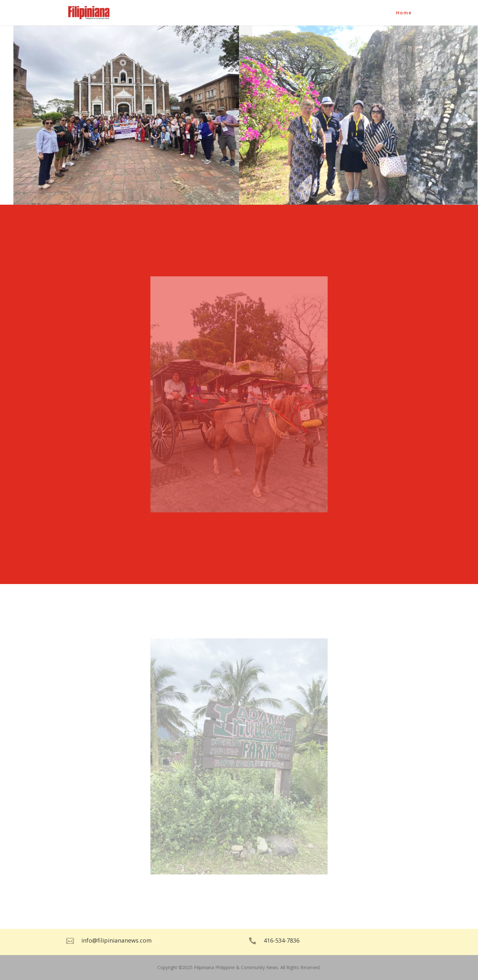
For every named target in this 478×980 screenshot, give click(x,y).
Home (404, 13)
